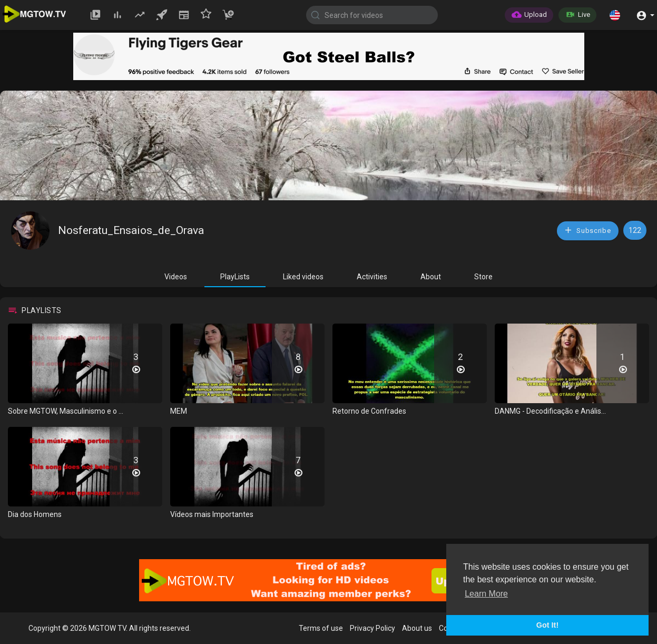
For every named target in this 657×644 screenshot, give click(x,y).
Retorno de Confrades (369, 411)
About (431, 277)
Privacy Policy (372, 628)
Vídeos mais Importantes (212, 514)
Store (483, 277)
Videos (176, 277)
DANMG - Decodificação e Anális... (550, 411)
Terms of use (321, 628)
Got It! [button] (547, 625)
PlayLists (235, 277)
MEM (179, 411)
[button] (615, 15)
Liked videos (303, 277)
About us (417, 628)
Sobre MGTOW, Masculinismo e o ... (66, 411)
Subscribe (587, 230)
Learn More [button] (486, 594)
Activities (372, 277)
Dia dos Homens (35, 514)
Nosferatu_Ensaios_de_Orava (131, 230)
